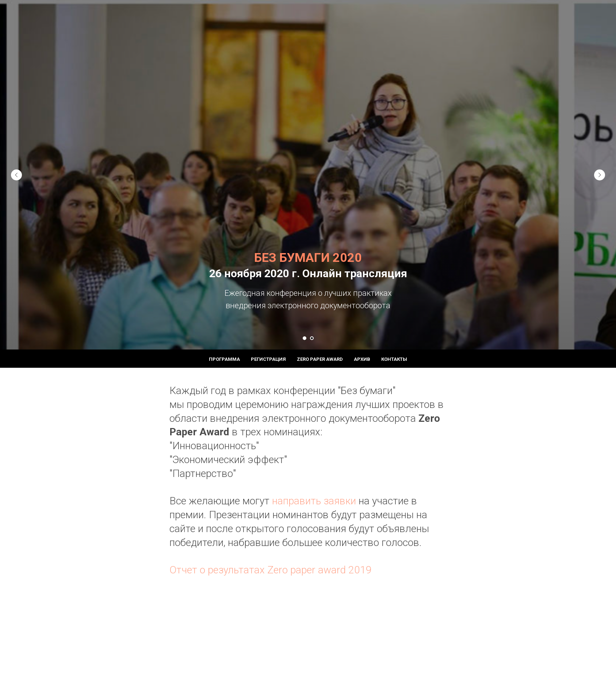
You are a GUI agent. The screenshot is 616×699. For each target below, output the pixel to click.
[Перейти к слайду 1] (305, 338)
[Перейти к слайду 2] (312, 338)
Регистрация (268, 359)
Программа (224, 359)
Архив (362, 359)
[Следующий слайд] (600, 169)
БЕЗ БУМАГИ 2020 (308, 257)
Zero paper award (320, 359)
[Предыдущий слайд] (16, 169)
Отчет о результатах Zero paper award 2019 (271, 570)
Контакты (394, 359)
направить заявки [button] (313, 501)
